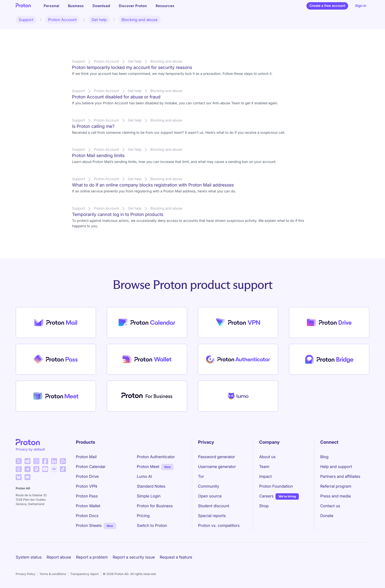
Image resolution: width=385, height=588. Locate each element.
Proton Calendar (91, 467)
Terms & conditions (53, 574)
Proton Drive (87, 476)
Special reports (212, 516)
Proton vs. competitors (219, 525)
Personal (51, 6)
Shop (264, 506)
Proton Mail (86, 457)
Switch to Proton (152, 525)
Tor (201, 476)
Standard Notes (151, 486)
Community (209, 486)
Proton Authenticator (156, 457)
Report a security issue (134, 557)
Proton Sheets (89, 525)
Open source (210, 496)
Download (101, 6)
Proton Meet (148, 467)
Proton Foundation (276, 486)
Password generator (217, 457)
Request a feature (176, 557)
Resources (165, 6)
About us (267, 457)
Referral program (336, 486)
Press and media (335, 496)
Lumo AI (144, 476)
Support (26, 20)
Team (264, 467)
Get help (99, 20)
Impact (265, 476)
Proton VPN (87, 486)
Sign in (361, 6)
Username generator (217, 467)
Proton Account (62, 20)
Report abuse (59, 557)
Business (76, 6)
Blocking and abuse (140, 20)
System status (29, 557)
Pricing (143, 516)
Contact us (330, 506)
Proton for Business (155, 506)
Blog (324, 457)
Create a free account (327, 6)
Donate (327, 516)
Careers (266, 496)
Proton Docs (87, 516)
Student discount (214, 506)
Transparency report (84, 574)
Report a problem (92, 557)
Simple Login (149, 496)
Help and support (336, 467)
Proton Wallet (88, 506)
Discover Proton (133, 6)
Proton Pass (87, 496)
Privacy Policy (25, 574)
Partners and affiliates (340, 476)
